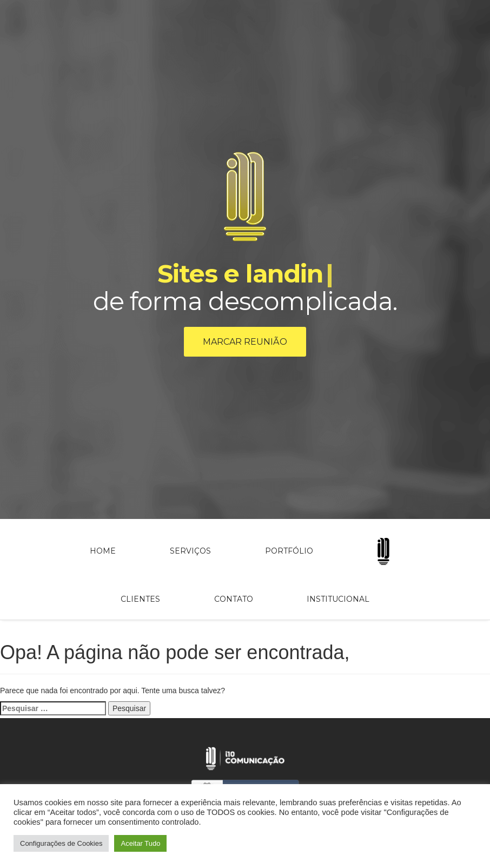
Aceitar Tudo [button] (140, 843)
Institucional (338, 599)
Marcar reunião (245, 342)
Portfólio (289, 551)
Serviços (190, 551)
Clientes (140, 599)
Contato (234, 599)
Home (103, 551)
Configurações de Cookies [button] (61, 843)
